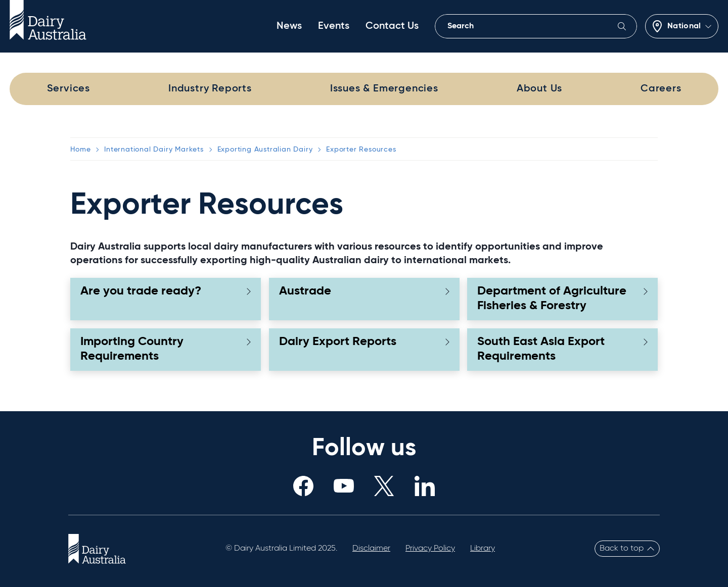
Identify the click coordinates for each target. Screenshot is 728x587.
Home (80, 150)
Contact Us (392, 26)
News (289, 26)
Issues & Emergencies (384, 89)
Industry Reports (210, 89)
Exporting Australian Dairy (265, 150)
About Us (539, 89)
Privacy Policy (430, 549)
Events (334, 26)
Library (483, 549)
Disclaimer (371, 549)
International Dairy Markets (154, 150)
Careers (661, 89)
